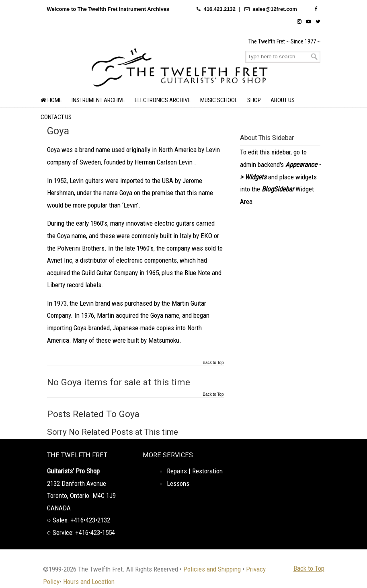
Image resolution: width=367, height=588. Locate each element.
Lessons (178, 483)
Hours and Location (89, 582)
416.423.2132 (219, 9)
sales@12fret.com (275, 9)
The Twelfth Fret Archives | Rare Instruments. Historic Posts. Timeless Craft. (180, 66)
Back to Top (213, 363)
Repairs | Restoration (195, 471)
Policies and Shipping (212, 569)
